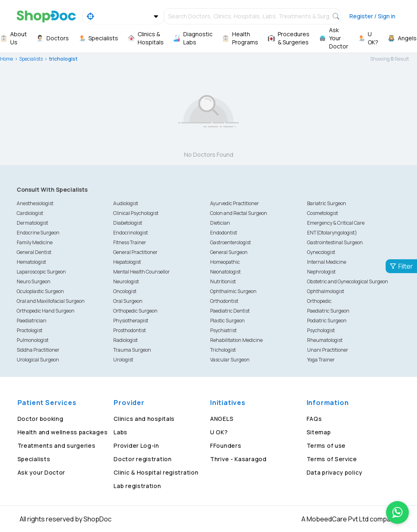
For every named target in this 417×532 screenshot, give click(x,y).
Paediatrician (32, 321)
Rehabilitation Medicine (236, 340)
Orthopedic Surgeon (135, 311)
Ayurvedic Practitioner (235, 203)
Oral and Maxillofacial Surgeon (51, 301)
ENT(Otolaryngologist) (332, 233)
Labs (121, 432)
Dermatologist (32, 223)
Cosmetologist (323, 213)
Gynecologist (321, 252)
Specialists (31, 59)
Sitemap (319, 432)
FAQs (314, 419)
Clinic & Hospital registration (156, 472)
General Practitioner (135, 252)
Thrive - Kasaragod (238, 459)
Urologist (123, 360)
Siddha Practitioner (38, 350)
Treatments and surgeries (57, 446)
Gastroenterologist (230, 242)
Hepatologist (127, 262)
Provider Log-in (136, 446)
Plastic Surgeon (227, 321)
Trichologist (223, 350)
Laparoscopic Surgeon (41, 272)
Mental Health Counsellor (142, 272)
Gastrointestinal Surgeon (335, 242)
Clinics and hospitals (144, 419)
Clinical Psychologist (136, 213)
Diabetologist (128, 223)
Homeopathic (225, 262)
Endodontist (224, 233)
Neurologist (126, 281)
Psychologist (321, 330)
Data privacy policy (335, 472)
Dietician (220, 223)
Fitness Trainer (130, 242)
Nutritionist (223, 281)
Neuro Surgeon (34, 281)
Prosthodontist (129, 330)
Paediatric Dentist (230, 311)
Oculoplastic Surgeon (40, 291)
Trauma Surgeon (132, 350)
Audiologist (126, 203)
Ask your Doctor (42, 472)
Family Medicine (35, 242)
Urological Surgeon (38, 360)
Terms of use (326, 446)
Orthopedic (319, 301)
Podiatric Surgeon (327, 321)
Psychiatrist (223, 330)
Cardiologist (30, 213)
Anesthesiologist (35, 203)
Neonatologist (225, 272)
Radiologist (125, 340)
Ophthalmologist (326, 291)
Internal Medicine (327, 262)
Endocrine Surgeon (38, 233)
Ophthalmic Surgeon (233, 291)
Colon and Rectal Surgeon (239, 213)
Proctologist (30, 330)
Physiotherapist (131, 321)
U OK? (219, 432)
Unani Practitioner (328, 350)
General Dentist (34, 252)
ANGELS (222, 419)
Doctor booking (41, 419)
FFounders (226, 446)
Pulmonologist (33, 340)
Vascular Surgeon (230, 360)
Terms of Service (332, 459)
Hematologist (31, 262)
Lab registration (137, 486)
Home (7, 59)
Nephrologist (321, 272)
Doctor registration (143, 459)
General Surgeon (229, 252)
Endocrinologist (131, 233)
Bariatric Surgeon (327, 203)
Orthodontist (224, 301)
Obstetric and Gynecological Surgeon (348, 281)
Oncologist (125, 291)
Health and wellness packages (63, 432)
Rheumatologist (325, 340)
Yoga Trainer (321, 360)
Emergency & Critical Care (336, 223)
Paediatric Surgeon (328, 311)
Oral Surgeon (128, 301)
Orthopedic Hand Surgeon (46, 311)
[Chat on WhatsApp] (397, 512)
